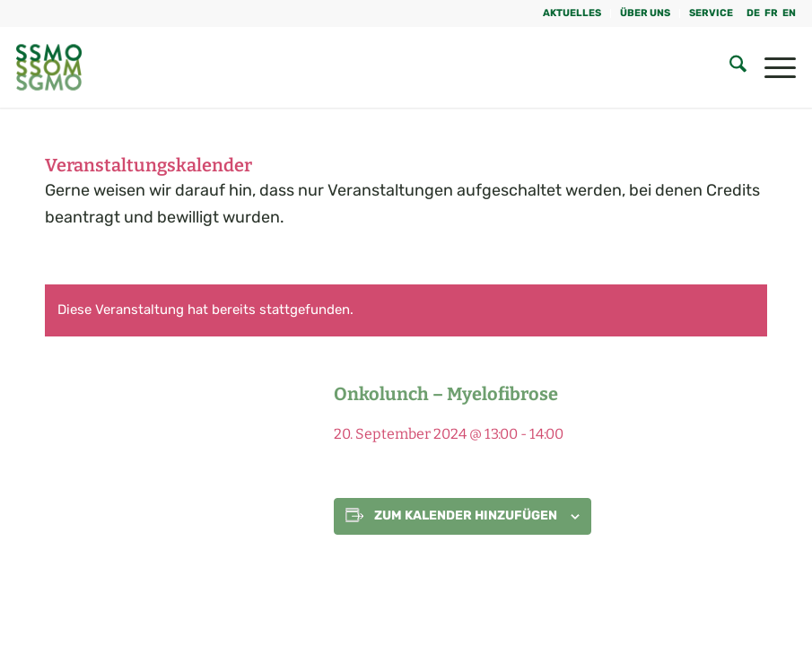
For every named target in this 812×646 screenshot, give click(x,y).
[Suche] (729, 67)
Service (711, 13)
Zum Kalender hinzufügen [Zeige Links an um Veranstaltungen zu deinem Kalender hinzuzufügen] (466, 515)
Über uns (645, 13)
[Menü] (771, 67)
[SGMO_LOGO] (49, 67)
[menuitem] (572, 13)
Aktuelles (572, 13)
